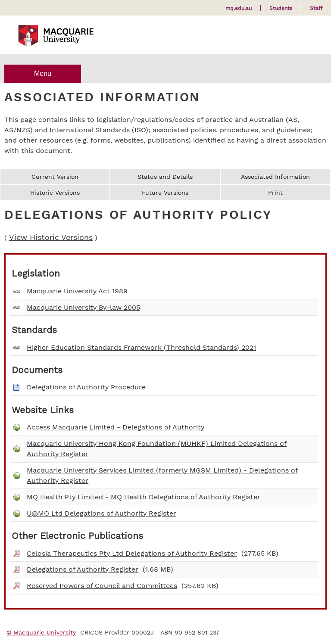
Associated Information (275, 177)
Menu (43, 73)
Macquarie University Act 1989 (77, 291)
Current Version (55, 177)
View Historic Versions (51, 237)
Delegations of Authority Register (83, 569)
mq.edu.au (239, 8)
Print (275, 193)
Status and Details (165, 177)
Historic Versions (55, 193)
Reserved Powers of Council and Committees (102, 586)
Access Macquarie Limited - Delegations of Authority (116, 427)
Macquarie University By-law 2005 (83, 307)
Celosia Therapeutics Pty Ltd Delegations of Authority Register (132, 553)
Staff (316, 8)
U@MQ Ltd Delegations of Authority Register (101, 513)
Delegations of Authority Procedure (86, 387)
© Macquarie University (41, 632)
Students (281, 8)
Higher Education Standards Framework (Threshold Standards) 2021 (141, 347)
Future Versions (165, 193)
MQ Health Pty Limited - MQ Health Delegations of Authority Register (144, 497)
